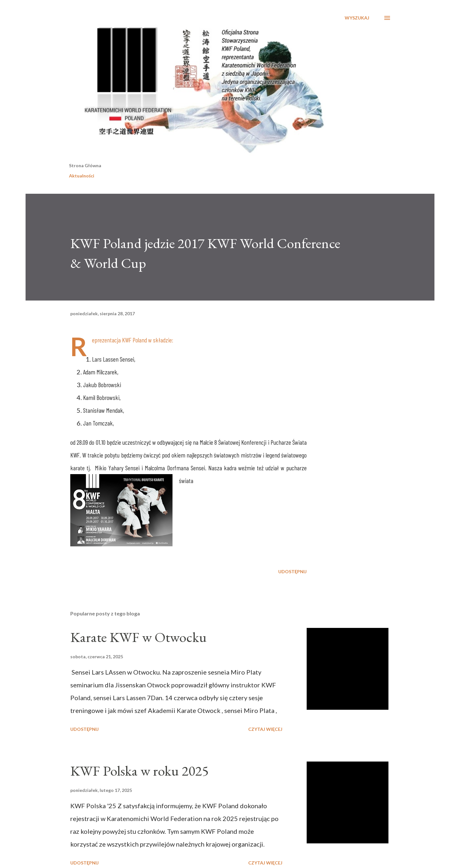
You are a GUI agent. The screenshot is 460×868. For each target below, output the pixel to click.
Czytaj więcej (265, 729)
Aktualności (82, 176)
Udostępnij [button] (292, 571)
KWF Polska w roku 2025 (139, 771)
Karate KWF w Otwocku (138, 637)
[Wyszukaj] (357, 18)
